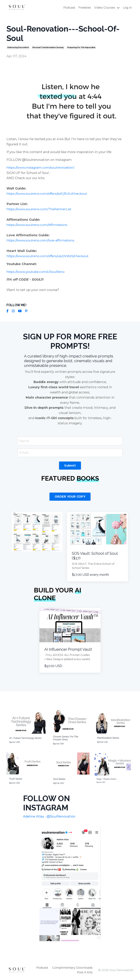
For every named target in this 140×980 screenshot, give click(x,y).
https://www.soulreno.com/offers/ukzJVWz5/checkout (49, 255)
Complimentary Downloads (72, 967)
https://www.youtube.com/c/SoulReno (37, 271)
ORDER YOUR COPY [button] (70, 496)
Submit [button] (70, 465)
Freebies (85, 8)
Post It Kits (85, 972)
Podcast (69, 8)
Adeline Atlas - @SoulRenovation (49, 816)
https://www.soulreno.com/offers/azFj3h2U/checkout (49, 193)
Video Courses (107, 8)
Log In (127, 8)
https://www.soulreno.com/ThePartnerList (41, 209)
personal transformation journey (48, 47)
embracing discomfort (18, 47)
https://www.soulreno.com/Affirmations (38, 224)
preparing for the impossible (81, 47)
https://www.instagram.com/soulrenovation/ (42, 167)
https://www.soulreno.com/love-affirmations (42, 240)
